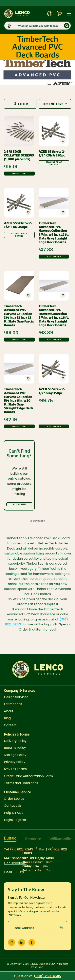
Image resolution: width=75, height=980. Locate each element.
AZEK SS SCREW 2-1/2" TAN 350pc (18, 225)
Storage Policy (15, 755)
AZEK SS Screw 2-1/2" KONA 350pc (52, 154)
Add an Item (19, 504)
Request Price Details (54, 163)
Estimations (13, 704)
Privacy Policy (15, 762)
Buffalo (10, 838)
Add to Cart (19, 173)
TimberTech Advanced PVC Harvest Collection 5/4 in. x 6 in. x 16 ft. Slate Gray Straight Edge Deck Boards (54, 316)
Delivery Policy (15, 741)
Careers (10, 725)
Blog (7, 718)
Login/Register (15, 820)
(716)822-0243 (22, 849)
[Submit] (67, 26)
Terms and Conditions (21, 783)
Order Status (14, 799)
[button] (28, 141)
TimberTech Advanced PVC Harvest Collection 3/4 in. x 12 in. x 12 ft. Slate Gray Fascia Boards (19, 316)
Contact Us (13, 806)
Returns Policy (15, 748)
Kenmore (33, 839)
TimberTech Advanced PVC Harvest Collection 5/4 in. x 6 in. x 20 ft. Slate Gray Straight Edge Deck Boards (19, 401)
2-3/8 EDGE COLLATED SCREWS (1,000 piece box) (19, 156)
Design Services (16, 697)
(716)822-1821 (56, 849)
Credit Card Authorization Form (28, 776)
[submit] (63, 928)
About (9, 711)
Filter (20, 104)
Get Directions (15, 863)
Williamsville (60, 839)
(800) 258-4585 (47, 976)
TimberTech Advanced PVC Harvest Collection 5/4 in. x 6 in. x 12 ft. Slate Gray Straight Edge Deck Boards (54, 233)
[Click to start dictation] (9, 26)
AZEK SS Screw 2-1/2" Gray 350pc (52, 391)
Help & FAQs (14, 813)
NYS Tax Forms (15, 769)
